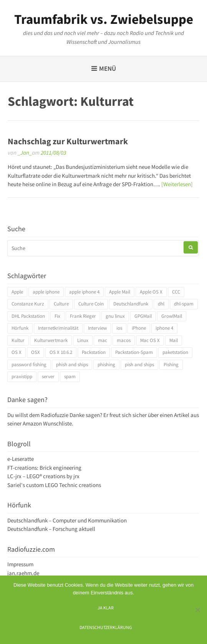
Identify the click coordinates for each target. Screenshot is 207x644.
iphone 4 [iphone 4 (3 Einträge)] (164, 328)
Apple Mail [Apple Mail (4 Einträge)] (120, 292)
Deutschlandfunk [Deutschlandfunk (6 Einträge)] (131, 304)
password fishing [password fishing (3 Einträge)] (29, 365)
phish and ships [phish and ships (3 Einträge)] (72, 365)
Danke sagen (85, 415)
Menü (108, 68)
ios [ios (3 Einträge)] (119, 328)
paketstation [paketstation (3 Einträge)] (175, 352)
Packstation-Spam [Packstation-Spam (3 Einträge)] (134, 352)
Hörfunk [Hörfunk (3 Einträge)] (20, 328)
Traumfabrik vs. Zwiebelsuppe (104, 19)
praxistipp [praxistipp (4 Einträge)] (22, 376)
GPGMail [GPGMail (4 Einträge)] (143, 316)
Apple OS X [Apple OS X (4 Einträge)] (151, 292)
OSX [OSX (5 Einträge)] (36, 352)
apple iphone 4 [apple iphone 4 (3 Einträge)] (84, 292)
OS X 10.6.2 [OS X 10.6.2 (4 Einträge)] (61, 352)
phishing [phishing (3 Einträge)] (106, 365)
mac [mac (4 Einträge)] (103, 340)
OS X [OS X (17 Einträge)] (17, 352)
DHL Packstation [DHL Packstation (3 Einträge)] (28, 316)
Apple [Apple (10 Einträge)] (17, 292)
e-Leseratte (21, 459)
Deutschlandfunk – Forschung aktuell (51, 529)
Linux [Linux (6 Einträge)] (83, 340)
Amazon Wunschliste (47, 423)
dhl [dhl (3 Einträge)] (161, 304)
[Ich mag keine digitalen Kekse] (197, 610)
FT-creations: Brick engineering (44, 468)
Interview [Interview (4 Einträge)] (97, 328)
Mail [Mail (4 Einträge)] (174, 340)
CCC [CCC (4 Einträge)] (176, 292)
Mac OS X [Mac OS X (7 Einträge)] (150, 340)
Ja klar (106, 608)
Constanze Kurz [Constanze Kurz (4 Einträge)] (28, 304)
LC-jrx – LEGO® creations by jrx (43, 476)
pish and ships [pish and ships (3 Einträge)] (139, 365)
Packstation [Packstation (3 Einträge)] (94, 352)
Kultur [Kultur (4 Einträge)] (18, 340)
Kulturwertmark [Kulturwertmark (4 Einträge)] (51, 340)
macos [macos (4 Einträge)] (124, 340)
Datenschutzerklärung (106, 627)
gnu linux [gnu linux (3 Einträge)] (115, 316)
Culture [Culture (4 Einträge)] (61, 304)
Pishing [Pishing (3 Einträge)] (171, 365)
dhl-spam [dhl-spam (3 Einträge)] (184, 304)
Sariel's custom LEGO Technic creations (54, 485)
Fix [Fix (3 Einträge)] (57, 316)
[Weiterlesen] (177, 184)
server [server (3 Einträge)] (48, 376)
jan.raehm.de (23, 573)
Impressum (20, 564)
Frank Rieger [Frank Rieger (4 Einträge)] (83, 316)
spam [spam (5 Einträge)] (70, 376)
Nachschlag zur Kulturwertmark (68, 141)
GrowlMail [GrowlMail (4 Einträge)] (172, 316)
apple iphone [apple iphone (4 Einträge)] (46, 292)
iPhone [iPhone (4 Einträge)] (139, 328)
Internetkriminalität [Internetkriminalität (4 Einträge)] (58, 328)
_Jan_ (25, 153)
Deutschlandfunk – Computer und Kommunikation (67, 520)
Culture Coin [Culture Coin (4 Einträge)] (91, 304)
